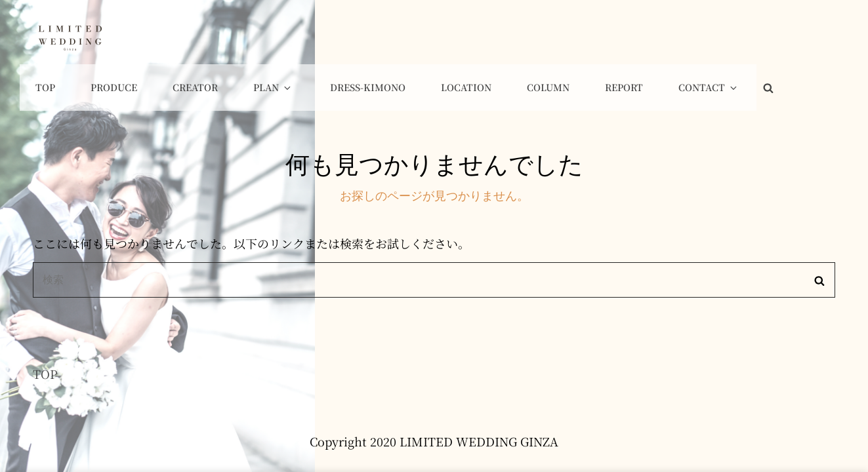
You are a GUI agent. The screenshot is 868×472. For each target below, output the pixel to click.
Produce (237, 37)
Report (706, 37)
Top (174, 37)
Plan (384, 37)
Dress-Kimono (467, 37)
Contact (785, 37)
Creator (312, 37)
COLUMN (636, 37)
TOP (45, 327)
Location (560, 37)
